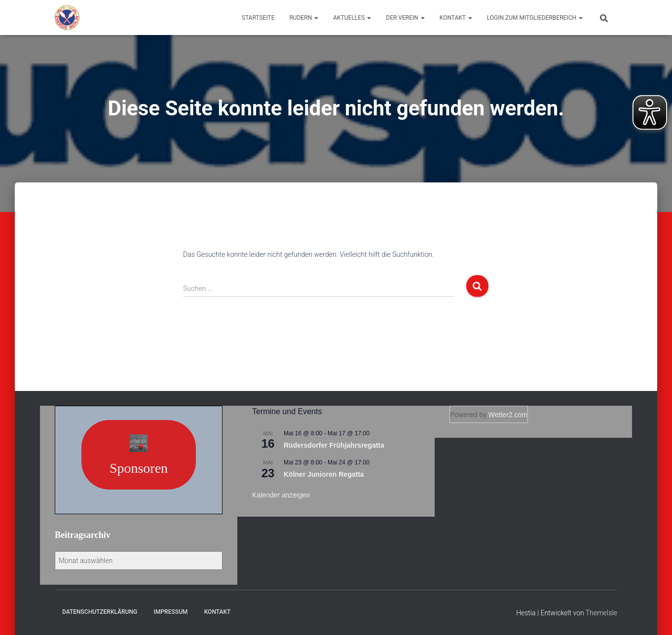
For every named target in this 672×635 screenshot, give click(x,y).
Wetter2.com (508, 415)
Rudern (304, 18)
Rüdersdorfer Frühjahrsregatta (334, 445)
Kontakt (456, 18)
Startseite (258, 18)
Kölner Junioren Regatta (324, 474)
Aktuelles (352, 18)
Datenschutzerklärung (100, 612)
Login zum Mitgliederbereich (535, 18)
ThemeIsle (601, 613)
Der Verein (405, 18)
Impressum (171, 612)
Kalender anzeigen (281, 495)
